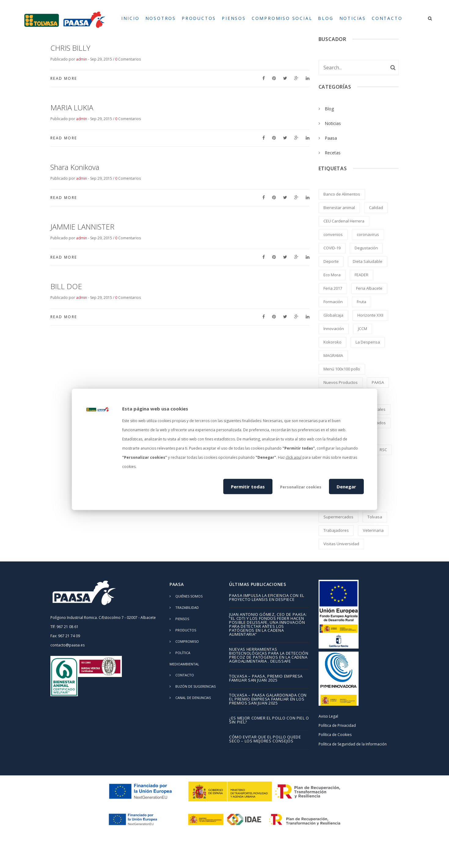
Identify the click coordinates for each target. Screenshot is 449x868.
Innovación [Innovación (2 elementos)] (334, 329)
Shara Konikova (75, 167)
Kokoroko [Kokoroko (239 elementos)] (332, 342)
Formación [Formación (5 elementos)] (333, 302)
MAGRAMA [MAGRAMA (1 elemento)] (333, 355)
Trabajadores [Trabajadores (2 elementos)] (336, 530)
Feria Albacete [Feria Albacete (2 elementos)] (369, 288)
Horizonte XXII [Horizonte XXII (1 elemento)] (370, 315)
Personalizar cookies (301, 487)
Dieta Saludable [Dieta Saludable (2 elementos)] (368, 261)
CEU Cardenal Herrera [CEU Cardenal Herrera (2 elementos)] (344, 221)
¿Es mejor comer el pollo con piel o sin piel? (269, 720)
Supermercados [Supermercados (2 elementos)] (338, 517)
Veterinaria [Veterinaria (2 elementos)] (373, 530)
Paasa (331, 138)
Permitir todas (248, 486)
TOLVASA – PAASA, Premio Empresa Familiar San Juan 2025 (266, 679)
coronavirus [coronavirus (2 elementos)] (368, 234)
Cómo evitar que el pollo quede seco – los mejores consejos (265, 739)
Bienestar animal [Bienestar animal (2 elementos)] (339, 208)
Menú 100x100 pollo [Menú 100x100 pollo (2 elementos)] (342, 369)
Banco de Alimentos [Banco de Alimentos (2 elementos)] (342, 194)
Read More (64, 78)
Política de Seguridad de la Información (353, 744)
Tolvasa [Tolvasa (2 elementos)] (375, 517)
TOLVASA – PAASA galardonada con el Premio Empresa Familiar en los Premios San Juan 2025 (268, 699)
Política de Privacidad (337, 725)
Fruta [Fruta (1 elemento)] (361, 302)
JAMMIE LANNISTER (82, 227)
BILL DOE (66, 286)
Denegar (346, 486)
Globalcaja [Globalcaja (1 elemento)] (333, 315)
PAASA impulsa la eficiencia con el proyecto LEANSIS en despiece (267, 598)
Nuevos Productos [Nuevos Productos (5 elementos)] (341, 382)
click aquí (294, 457)
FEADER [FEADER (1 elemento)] (361, 275)
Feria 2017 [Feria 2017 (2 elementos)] (333, 288)
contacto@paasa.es (68, 645)
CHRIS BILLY (70, 48)
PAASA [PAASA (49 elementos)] (378, 382)
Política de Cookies (335, 735)
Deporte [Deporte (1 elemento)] (331, 261)
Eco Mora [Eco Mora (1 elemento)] (332, 275)
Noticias (333, 123)
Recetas (333, 153)
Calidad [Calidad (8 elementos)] (376, 208)
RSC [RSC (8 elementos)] (383, 450)
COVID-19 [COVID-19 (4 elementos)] (332, 248)
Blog (329, 109)
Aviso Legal (328, 716)
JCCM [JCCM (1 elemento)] (363, 329)
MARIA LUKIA (72, 107)
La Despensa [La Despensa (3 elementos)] (368, 342)
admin (82, 59)
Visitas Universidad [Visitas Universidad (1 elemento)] (341, 544)
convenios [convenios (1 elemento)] (333, 234)
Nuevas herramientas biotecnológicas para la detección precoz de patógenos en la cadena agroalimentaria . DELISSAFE (269, 656)
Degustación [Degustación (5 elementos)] (366, 248)
